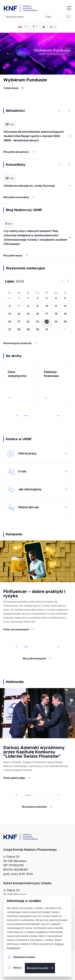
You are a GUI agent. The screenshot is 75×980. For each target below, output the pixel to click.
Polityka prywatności (42, 944)
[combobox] (53, 27)
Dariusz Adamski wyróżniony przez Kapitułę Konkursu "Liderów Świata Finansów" (34, 752)
